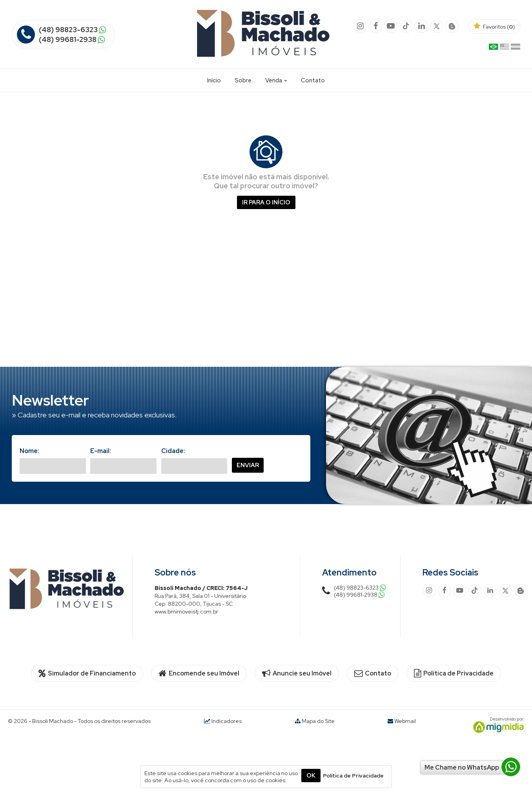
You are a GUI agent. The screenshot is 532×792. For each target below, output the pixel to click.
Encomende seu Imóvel (199, 673)
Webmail (405, 721)
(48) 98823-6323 (68, 30)
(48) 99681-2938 (68, 39)
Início (214, 80)
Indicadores (223, 721)
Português (494, 48)
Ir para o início (266, 202)
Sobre (243, 80)
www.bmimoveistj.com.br (186, 612)
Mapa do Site (318, 721)
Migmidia (497, 725)
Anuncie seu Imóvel (297, 673)
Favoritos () (494, 27)
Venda (276, 80)
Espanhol (516, 48)
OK (311, 776)
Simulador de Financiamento (87, 673)
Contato (313, 80)
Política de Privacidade (454, 673)
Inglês (505, 48)
